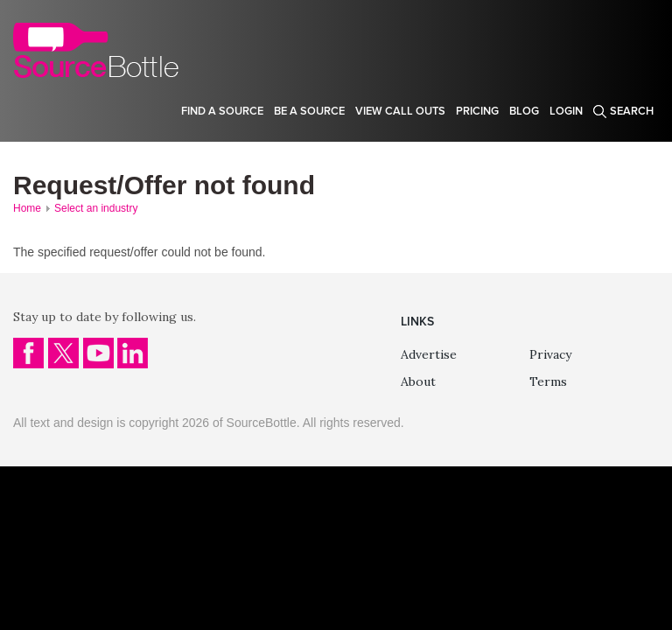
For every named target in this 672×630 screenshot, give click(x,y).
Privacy (550, 354)
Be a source (309, 111)
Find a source (222, 111)
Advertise (429, 354)
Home (27, 208)
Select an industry (96, 208)
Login (566, 111)
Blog (524, 111)
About (418, 381)
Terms (548, 381)
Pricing (477, 111)
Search (632, 111)
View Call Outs (400, 111)
